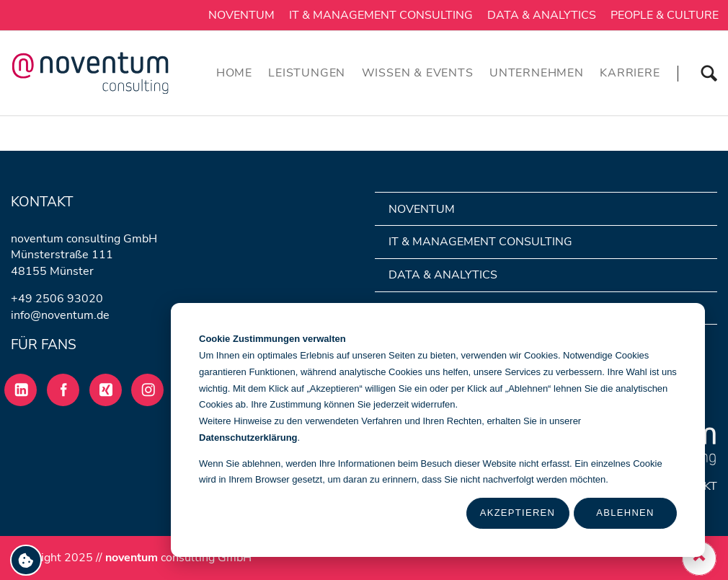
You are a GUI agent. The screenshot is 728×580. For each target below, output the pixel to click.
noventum (241, 15)
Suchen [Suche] (697, 73)
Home (234, 73)
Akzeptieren (518, 513)
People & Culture (665, 15)
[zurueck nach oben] (699, 558)
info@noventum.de (60, 315)
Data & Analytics (542, 15)
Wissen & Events (418, 73)
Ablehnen (625, 513)
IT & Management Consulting (381, 15)
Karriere (630, 73)
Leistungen (307, 73)
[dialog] (438, 430)
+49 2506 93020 (57, 299)
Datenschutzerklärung (248, 438)
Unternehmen (537, 73)
